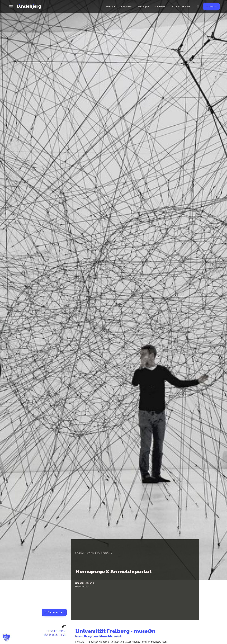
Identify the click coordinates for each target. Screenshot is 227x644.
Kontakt (211, 7)
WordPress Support (180, 6)
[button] (54, 612)
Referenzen (127, 6)
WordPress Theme (55, 635)
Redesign (60, 631)
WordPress (160, 6)
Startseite (111, 6)
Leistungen (143, 6)
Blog (50, 631)
